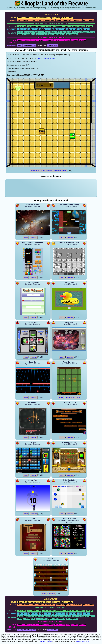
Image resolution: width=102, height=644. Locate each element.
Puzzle (85, 32)
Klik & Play (22, 26)
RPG (33, 34)
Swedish (83, 40)
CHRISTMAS (52, 45)
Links (70, 18)
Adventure (28, 32)
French (34, 40)
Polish (57, 40)
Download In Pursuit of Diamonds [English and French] (48, 171)
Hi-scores (56, 18)
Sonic (20, 45)
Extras (64, 18)
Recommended (23, 20)
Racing (91, 32)
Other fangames (30, 45)
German (41, 40)
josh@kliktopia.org (45, 641)
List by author (89, 20)
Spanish (75, 40)
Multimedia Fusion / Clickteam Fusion (70, 26)
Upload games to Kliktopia (41, 18)
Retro (28, 34)
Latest (33, 20)
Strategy (21, 34)
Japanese (49, 40)
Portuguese (65, 40)
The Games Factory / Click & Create (41, 26)
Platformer (76, 32)
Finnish (27, 40)
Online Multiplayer (63, 20)
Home (20, 18)
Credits (26, 18)
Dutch (20, 40)
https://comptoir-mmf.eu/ (47, 58)
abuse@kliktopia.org (83, 641)
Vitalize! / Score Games (46, 20)
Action (20, 32)
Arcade (47, 32)
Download (34, 238)
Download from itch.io (73, 397)
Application (38, 32)
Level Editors (77, 20)
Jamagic (89, 26)
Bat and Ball (56, 32)
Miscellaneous (59, 34)
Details (26, 238)
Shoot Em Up (41, 34)
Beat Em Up (66, 32)
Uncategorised (72, 34)
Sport (50, 34)
